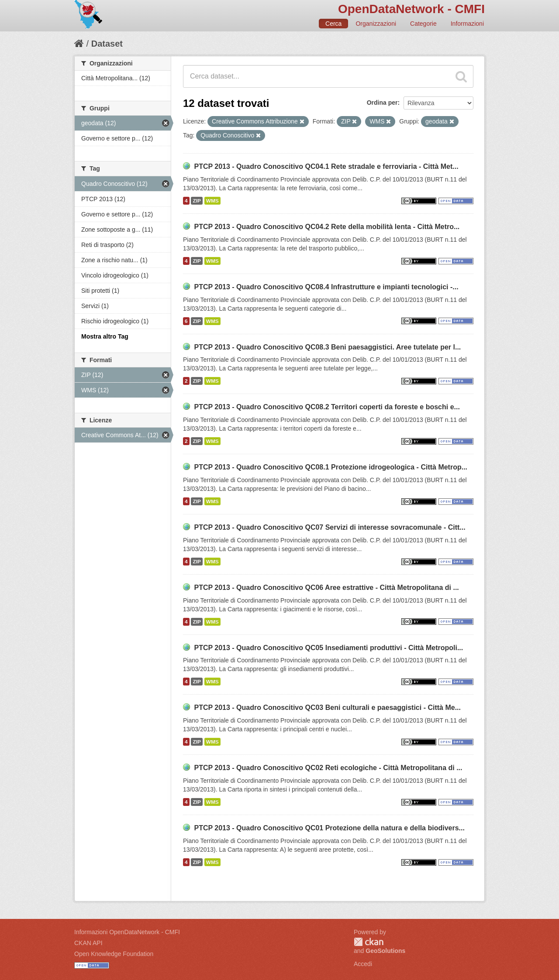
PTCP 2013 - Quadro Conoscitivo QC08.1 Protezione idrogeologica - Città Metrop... (331, 467)
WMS (212, 201)
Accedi (363, 964)
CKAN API (88, 943)
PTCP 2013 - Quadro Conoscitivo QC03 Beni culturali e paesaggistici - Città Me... (327, 708)
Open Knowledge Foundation (114, 954)
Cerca (333, 24)
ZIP (197, 201)
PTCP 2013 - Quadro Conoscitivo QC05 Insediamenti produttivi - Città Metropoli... (328, 648)
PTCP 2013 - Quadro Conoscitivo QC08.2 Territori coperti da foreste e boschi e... (327, 407)
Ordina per (382, 103)
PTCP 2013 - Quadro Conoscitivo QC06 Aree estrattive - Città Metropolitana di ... (326, 588)
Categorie (423, 24)
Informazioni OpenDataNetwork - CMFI (127, 932)
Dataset (107, 44)
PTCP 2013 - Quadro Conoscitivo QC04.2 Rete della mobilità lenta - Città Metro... (327, 227)
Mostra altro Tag (105, 336)
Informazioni (467, 24)
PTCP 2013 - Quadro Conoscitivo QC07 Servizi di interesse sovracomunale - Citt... (330, 527)
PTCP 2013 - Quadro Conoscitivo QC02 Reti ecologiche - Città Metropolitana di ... (328, 768)
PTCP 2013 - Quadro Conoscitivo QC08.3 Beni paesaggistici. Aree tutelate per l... (327, 347)
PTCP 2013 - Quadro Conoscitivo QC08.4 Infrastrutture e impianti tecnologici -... (326, 287)
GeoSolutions (385, 951)
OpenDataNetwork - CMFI (411, 9)
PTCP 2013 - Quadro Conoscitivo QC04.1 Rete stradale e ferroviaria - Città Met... (326, 166)
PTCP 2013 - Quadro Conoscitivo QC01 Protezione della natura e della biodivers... (329, 828)
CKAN (369, 942)
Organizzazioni (376, 24)
